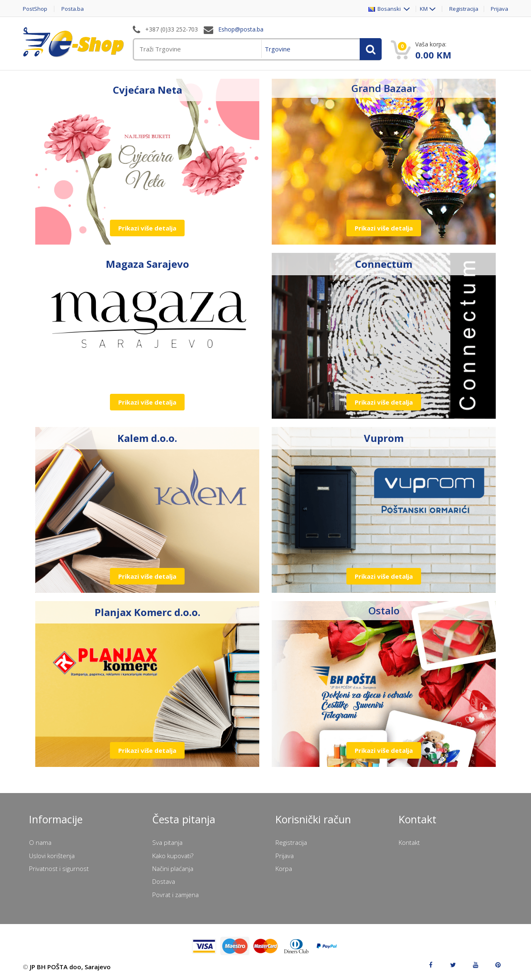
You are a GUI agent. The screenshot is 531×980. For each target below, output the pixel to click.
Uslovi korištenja (52, 856)
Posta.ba (73, 9)
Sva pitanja (167, 842)
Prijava (499, 9)
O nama (40, 842)
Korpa (284, 868)
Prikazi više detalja (147, 228)
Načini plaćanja (173, 868)
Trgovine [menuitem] (278, 49)
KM (424, 9)
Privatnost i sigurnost (59, 868)
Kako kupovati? (173, 856)
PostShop (35, 9)
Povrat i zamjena (175, 895)
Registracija (464, 9)
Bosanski (385, 9)
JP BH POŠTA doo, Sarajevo (70, 967)
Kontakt (409, 842)
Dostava (164, 881)
